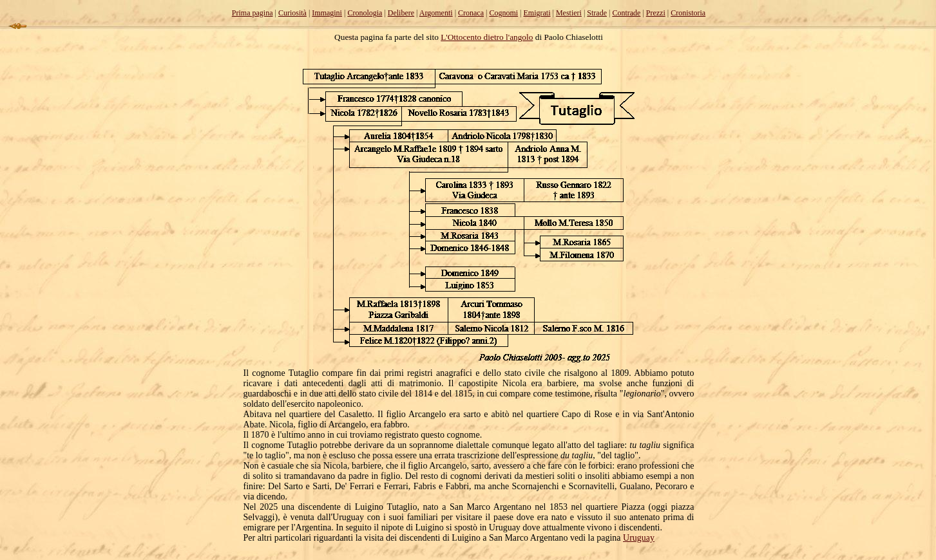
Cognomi (503, 13)
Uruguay (639, 538)
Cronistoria (688, 13)
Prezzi (656, 13)
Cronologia (365, 13)
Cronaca (471, 13)
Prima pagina (253, 13)
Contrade (626, 13)
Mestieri (569, 13)
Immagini (327, 13)
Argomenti (436, 13)
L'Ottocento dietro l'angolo (487, 37)
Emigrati (537, 13)
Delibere (401, 13)
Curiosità (292, 13)
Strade (597, 13)
